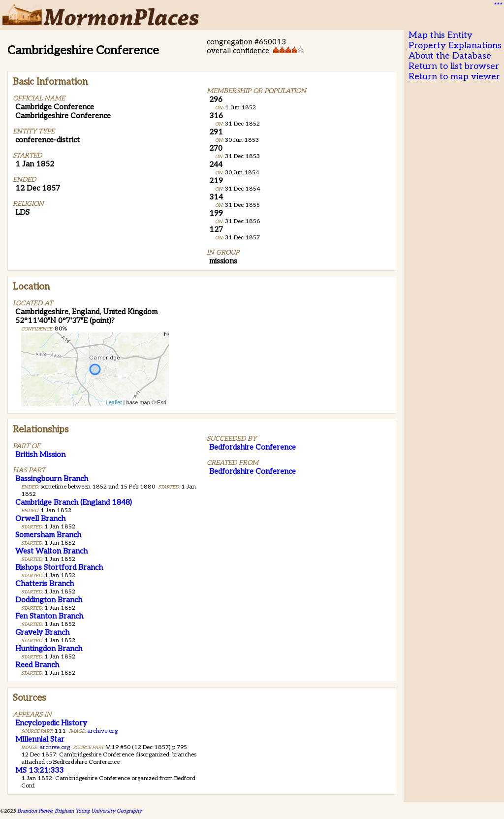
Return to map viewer (454, 77)
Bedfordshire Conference (252, 447)
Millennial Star (40, 739)
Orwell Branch (40, 519)
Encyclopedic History (51, 723)
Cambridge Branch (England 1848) (74, 502)
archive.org (102, 731)
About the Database (450, 56)
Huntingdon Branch (49, 649)
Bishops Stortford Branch (59, 567)
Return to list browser (454, 66)
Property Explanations (455, 46)
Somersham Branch (48, 535)
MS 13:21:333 (39, 770)
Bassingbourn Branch (52, 479)
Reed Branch (37, 665)
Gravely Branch (42, 632)
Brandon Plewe (35, 811)
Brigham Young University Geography (98, 811)
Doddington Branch (49, 600)
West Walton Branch (51, 551)
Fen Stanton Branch (49, 616)
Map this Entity (441, 35)
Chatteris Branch (45, 584)
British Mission (40, 455)
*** (497, 5)
